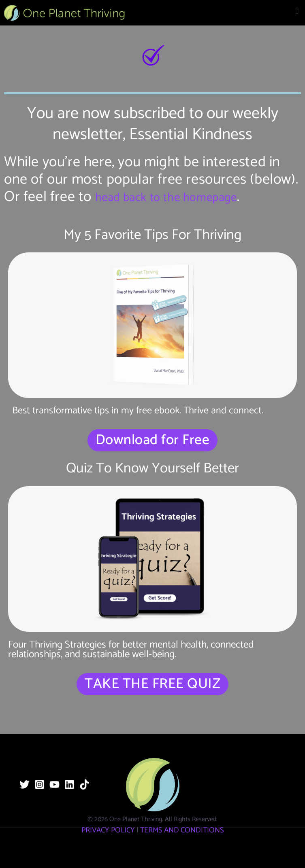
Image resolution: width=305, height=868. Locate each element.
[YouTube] (54, 784)
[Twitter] (25, 784)
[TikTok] (84, 784)
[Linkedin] (69, 784)
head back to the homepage (166, 198)
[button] (297, 11)
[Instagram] (39, 784)
